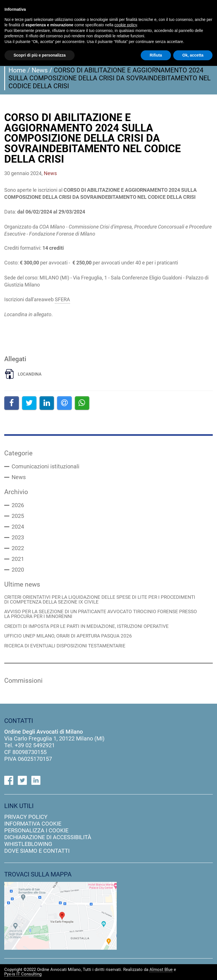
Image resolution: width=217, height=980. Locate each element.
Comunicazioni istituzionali (45, 467)
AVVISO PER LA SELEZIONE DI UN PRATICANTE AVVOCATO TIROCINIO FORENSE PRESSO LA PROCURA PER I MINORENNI (101, 614)
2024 (18, 527)
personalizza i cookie (36, 831)
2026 (18, 505)
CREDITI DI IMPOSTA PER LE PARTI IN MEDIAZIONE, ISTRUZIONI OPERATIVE (86, 627)
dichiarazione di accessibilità (48, 837)
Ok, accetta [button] (193, 55)
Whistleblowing (28, 844)
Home (17, 70)
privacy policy (26, 817)
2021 (18, 559)
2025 (18, 516)
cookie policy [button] (126, 25)
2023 (18, 538)
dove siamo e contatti (37, 851)
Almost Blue (161, 970)
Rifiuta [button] (156, 55)
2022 (18, 548)
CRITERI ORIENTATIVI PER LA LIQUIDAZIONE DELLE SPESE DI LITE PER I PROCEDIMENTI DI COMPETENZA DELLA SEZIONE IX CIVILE (100, 600)
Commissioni (23, 681)
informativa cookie (33, 824)
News (40, 70)
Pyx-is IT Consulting (23, 974)
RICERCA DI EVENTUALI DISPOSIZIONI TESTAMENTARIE (65, 646)
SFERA (62, 299)
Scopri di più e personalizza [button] (40, 55)
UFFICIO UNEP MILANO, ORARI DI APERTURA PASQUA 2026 (68, 637)
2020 (18, 570)
